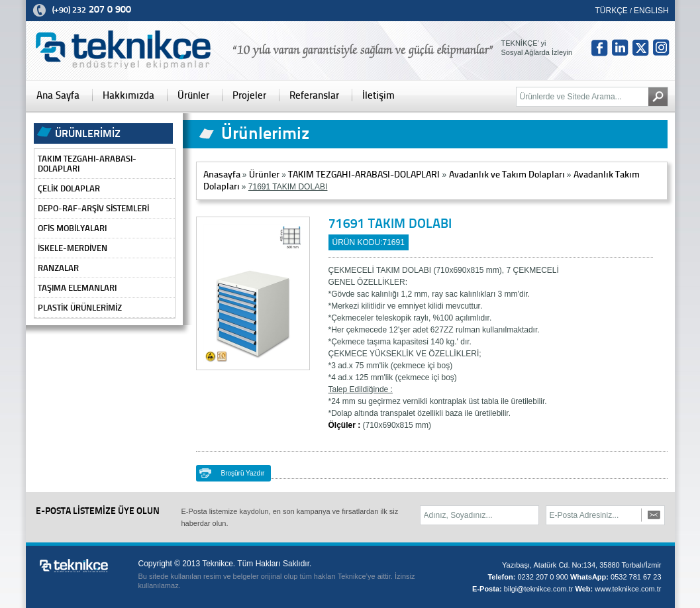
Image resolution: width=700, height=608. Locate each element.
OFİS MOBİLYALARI (72, 228)
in (620, 48)
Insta (661, 48)
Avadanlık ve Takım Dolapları (507, 175)
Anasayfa (222, 175)
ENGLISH (651, 11)
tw (640, 48)
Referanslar (314, 95)
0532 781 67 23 (636, 577)
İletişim (378, 95)
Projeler (249, 95)
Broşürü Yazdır (243, 473)
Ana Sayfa (58, 95)
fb (599, 48)
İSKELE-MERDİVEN (73, 248)
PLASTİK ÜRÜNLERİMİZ (80, 308)
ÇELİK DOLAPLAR (69, 188)
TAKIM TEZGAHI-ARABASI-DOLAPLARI (87, 164)
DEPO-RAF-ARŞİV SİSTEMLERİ (93, 208)
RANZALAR (58, 268)
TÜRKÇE (612, 11)
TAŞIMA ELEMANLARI (77, 288)
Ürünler (193, 95)
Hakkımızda (128, 95)
